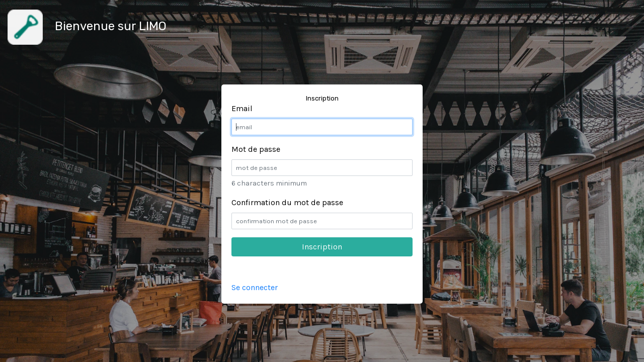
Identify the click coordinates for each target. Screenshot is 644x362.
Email (242, 108)
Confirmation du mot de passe (287, 202)
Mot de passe (256, 149)
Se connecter (255, 287)
